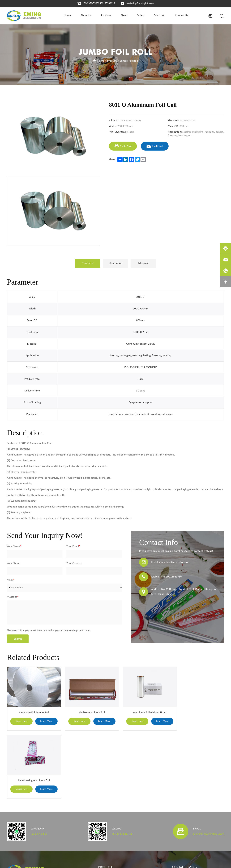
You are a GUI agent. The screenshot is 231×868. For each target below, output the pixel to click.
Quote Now (21, 719)
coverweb (219, 861)
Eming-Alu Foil (39, 764)
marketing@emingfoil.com (140, 3)
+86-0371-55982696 (93, 3)
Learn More (44, 719)
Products (112, 61)
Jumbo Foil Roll (129, 61)
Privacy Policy (105, 861)
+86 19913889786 (122, 764)
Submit (18, 639)
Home (101, 61)
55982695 (110, 3)
